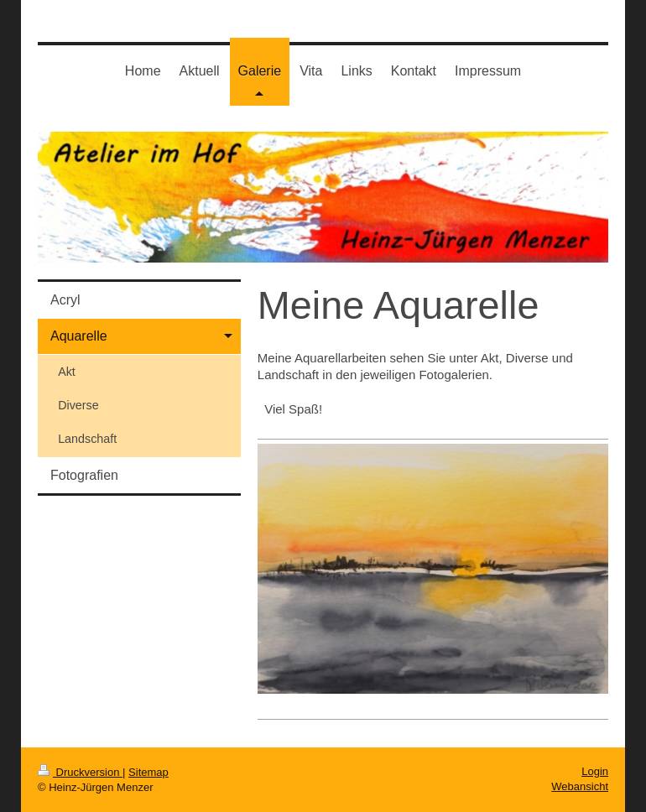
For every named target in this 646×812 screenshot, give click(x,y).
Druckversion (80, 772)
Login (595, 771)
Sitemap (148, 772)
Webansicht (580, 786)
